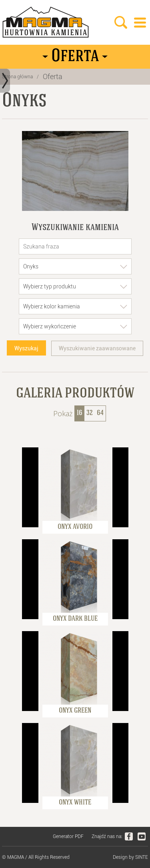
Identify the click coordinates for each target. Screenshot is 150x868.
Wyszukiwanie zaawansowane (97, 348)
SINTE (142, 857)
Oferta (53, 76)
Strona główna (17, 77)
